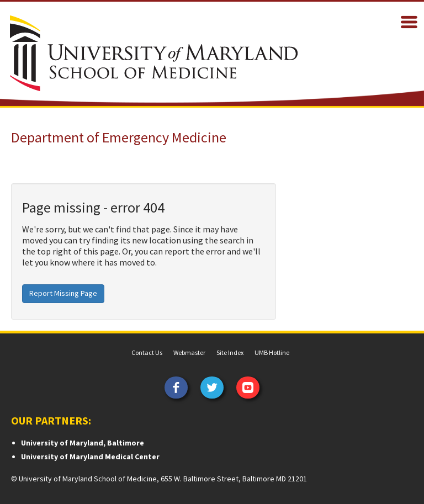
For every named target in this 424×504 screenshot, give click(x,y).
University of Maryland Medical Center (90, 457)
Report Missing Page (63, 293)
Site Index (230, 352)
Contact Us (147, 352)
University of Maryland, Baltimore (83, 443)
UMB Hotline (272, 352)
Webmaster (189, 352)
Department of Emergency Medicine (119, 137)
